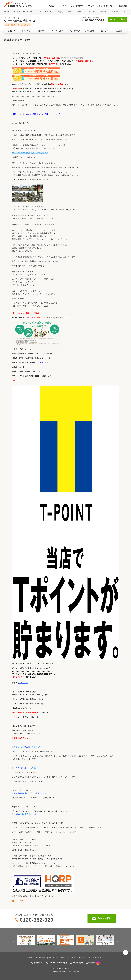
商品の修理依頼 (78, 963)
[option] (26, 940)
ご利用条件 (30, 958)
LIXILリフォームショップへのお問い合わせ (92, 958)
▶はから (26, 814)
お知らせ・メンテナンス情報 (57, 958)
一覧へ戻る (19, 901)
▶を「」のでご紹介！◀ (31, 793)
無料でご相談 (119, 19)
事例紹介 (52, 6)
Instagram (94, 963)
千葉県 (70, 12)
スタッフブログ (115, 12)
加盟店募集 (123, 6)
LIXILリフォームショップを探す (71, 6)
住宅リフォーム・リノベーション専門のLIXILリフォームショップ (23, 12)
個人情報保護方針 (41, 958)
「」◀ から (26, 768)
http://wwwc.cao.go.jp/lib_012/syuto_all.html (30, 153)
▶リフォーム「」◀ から (27, 747)
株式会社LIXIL (39, 963)
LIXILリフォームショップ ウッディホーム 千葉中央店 (91, 12)
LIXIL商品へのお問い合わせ (58, 963)
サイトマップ (71, 958)
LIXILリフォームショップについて (99, 6)
